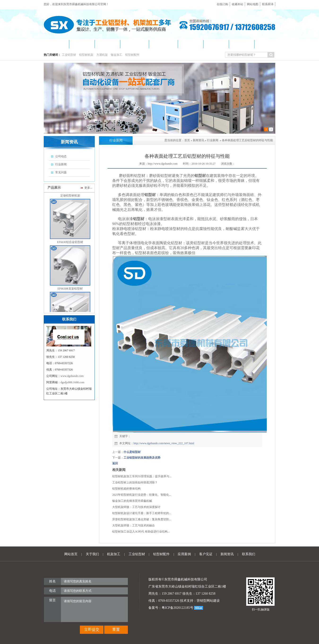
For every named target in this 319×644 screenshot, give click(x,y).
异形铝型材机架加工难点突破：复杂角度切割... (142, 519)
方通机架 (102, 55)
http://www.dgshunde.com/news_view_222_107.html (164, 443)
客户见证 (206, 554)
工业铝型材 (69, 55)
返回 (115, 463)
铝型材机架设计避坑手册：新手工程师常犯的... (142, 513)
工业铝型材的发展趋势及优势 (142, 458)
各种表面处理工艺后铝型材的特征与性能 (247, 140)
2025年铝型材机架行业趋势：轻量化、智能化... (142, 495)
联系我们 (249, 554)
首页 (187, 140)
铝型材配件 (132, 55)
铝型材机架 (86, 55)
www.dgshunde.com (72, 376)
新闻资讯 (198, 140)
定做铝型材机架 (70, 197)
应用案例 (184, 554)
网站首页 (71, 554)
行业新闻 (213, 140)
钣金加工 (116, 55)
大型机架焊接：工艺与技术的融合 (134, 525)
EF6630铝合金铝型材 (70, 244)
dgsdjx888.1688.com (72, 382)
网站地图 (253, 4)
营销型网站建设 (208, 601)
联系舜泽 (268, 4)
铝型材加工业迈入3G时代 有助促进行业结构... (141, 532)
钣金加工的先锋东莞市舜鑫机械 (132, 501)
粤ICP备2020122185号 (177, 608)
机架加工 (114, 554)
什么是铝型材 (132, 452)
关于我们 (92, 554)
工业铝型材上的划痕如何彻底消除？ (135, 482)
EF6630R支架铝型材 (70, 290)
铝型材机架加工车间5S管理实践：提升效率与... (142, 476)
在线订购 (222, 4)
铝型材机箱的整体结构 (126, 489)
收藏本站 (237, 4)
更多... (88, 188)
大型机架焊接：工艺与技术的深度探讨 (136, 507)
